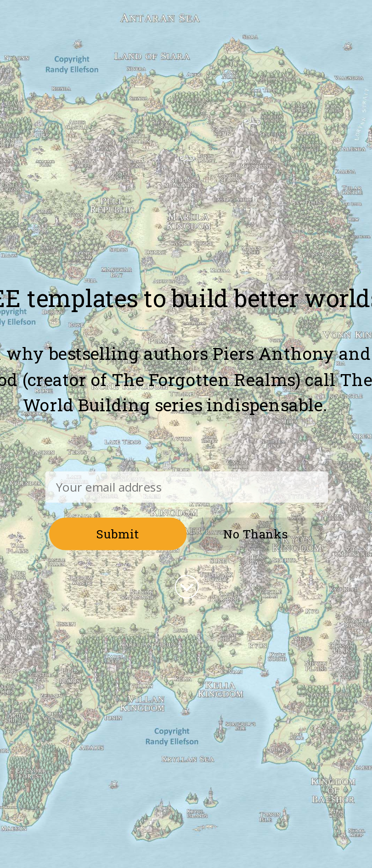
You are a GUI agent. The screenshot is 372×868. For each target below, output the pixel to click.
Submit (118, 533)
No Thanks (256, 533)
